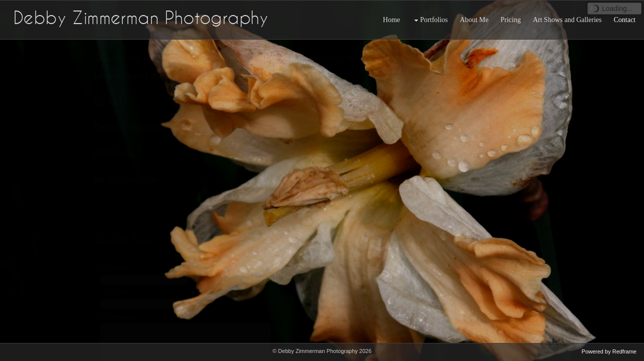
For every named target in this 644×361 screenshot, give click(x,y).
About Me (474, 20)
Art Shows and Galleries (567, 20)
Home (391, 20)
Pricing (511, 20)
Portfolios (430, 20)
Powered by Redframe (609, 351)
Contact (624, 20)
